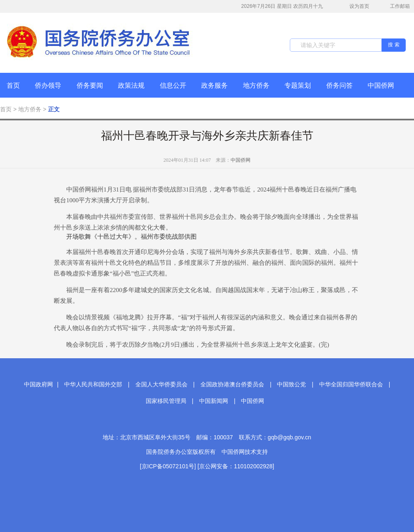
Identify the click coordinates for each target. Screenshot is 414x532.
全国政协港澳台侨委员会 (232, 384)
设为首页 (355, 6)
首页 (13, 85)
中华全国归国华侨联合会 (351, 384)
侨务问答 (339, 85)
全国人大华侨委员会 (161, 384)
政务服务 (214, 85)
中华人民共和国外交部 (93, 384)
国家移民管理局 (166, 401)
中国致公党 (291, 384)
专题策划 (298, 85)
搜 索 (394, 45)
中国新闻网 (214, 401)
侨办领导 (48, 85)
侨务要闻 (90, 85)
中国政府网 (39, 384)
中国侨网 (381, 85)
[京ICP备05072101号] (168, 466)
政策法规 (131, 85)
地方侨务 (256, 85)
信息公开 (173, 85)
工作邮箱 (396, 7)
